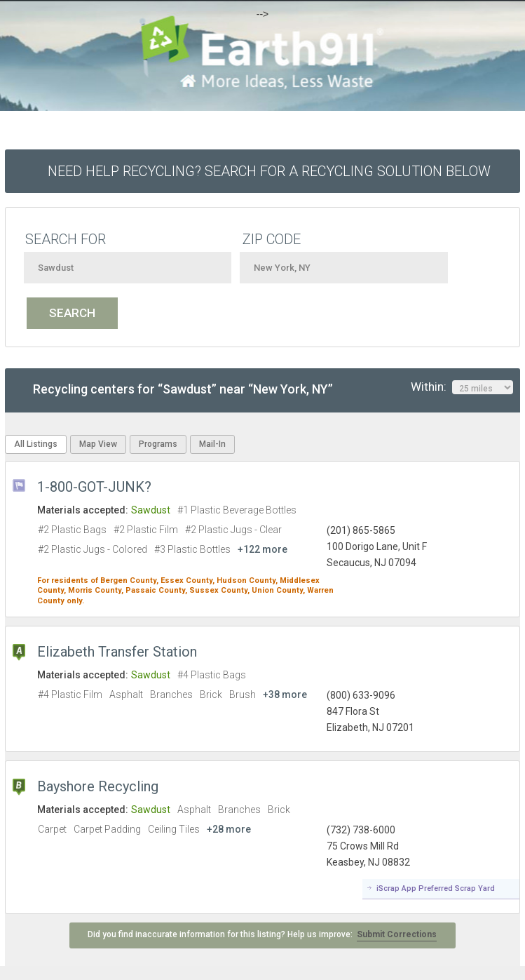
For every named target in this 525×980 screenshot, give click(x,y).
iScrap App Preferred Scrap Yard (436, 888)
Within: (462, 387)
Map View (98, 444)
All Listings (36, 444)
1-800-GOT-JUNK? (94, 487)
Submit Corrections (397, 934)
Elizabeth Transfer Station (117, 652)
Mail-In (212, 444)
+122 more (262, 549)
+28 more (229, 829)
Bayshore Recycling (98, 786)
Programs (158, 444)
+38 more (285, 694)
